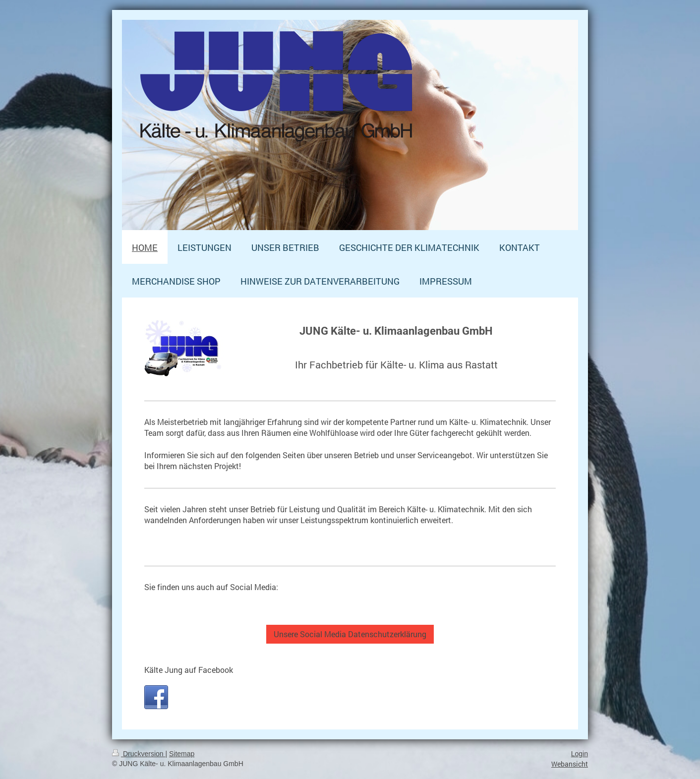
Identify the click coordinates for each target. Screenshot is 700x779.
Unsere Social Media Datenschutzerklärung (350, 634)
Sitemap (182, 754)
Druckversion (139, 754)
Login (580, 754)
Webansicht (570, 764)
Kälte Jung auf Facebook (189, 670)
